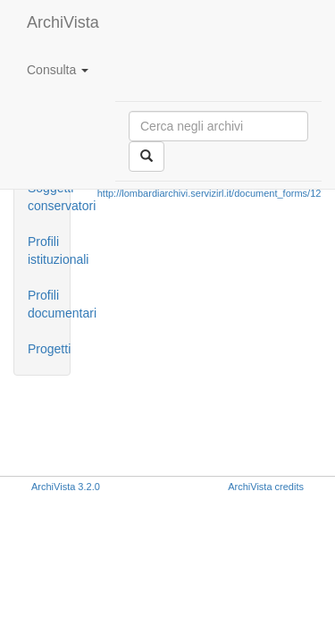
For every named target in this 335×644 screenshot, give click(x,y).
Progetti (49, 349)
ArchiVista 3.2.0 (66, 487)
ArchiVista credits (266, 487)
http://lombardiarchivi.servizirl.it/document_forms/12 (209, 193)
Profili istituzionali (49, 250)
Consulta (58, 70)
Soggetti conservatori (49, 197)
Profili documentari (49, 304)
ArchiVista (63, 22)
